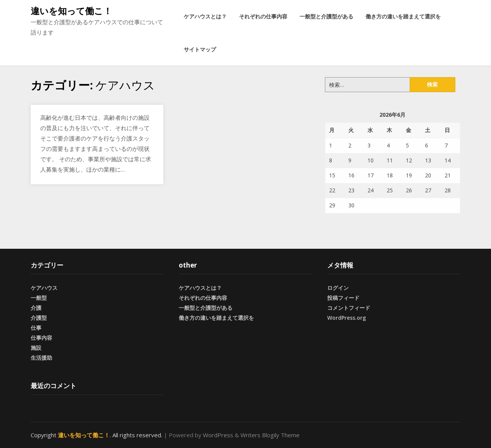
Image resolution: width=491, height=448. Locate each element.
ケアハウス (44, 288)
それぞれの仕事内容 (263, 16)
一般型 (39, 298)
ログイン (338, 288)
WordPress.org (347, 318)
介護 (36, 308)
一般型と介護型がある (326, 16)
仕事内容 (41, 338)
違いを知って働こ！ (71, 11)
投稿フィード (343, 298)
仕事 (36, 328)
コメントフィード (349, 308)
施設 (36, 348)
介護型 (39, 318)
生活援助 (41, 358)
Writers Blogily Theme (270, 435)
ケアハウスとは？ (205, 16)
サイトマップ (200, 49)
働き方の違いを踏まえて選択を (403, 16)
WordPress (218, 435)
